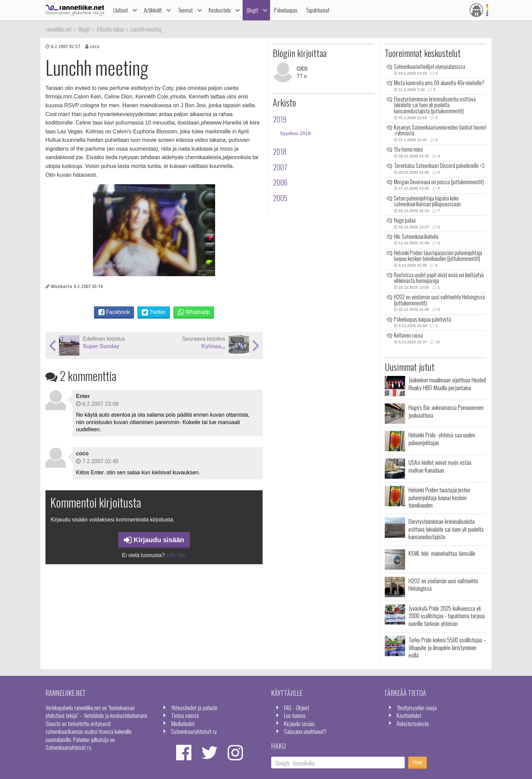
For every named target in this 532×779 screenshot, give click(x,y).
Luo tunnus (295, 715)
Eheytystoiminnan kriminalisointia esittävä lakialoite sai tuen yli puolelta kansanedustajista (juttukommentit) (435, 105)
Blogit (252, 10)
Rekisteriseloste (413, 723)
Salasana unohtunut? (305, 731)
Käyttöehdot (409, 715)
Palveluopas (286, 10)
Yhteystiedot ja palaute (194, 707)
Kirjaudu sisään (154, 540)
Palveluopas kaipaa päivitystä (422, 319)
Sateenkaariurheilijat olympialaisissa (430, 66)
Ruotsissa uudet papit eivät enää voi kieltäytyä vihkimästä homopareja (439, 278)
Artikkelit (153, 10)
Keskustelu (220, 10)
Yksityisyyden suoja (417, 707)
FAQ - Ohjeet (297, 707)
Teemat (185, 10)
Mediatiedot (183, 723)
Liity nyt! (176, 555)
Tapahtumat (318, 10)
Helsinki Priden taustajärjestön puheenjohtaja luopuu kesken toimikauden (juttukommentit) (438, 256)
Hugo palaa (405, 220)
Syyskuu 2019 (295, 133)
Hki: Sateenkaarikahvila (416, 236)
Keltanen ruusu (408, 335)
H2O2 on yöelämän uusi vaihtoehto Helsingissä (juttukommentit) (439, 300)
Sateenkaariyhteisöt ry (194, 731)
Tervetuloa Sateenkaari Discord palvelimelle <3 (439, 166)
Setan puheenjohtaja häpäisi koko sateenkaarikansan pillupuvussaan (427, 201)
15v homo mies (408, 149)
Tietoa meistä (185, 715)
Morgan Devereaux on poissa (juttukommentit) (439, 182)
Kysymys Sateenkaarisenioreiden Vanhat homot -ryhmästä (440, 130)
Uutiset (121, 10)
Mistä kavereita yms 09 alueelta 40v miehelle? (439, 83)
